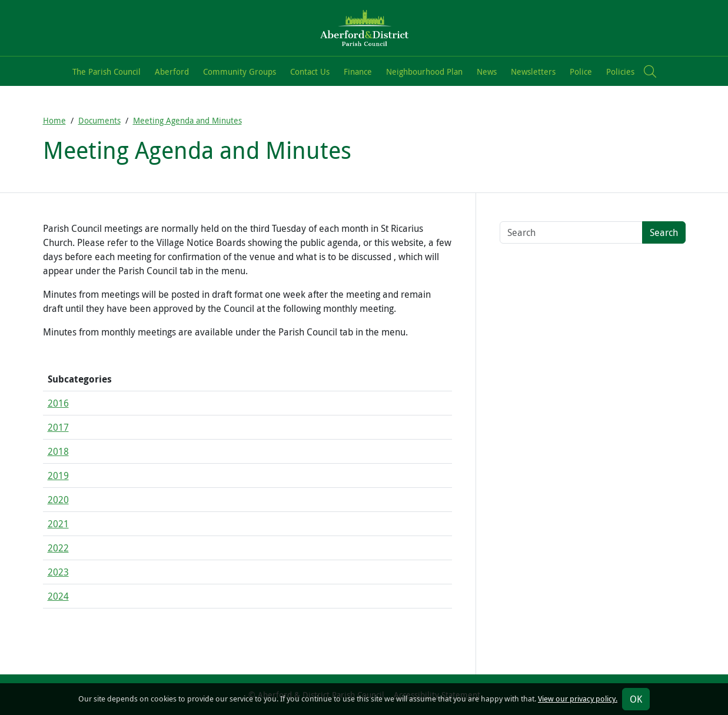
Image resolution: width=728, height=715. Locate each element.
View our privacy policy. (578, 699)
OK (636, 699)
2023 (58, 572)
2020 (58, 500)
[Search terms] (571, 232)
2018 (58, 451)
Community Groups (240, 71)
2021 (58, 524)
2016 (58, 403)
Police (581, 71)
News (487, 71)
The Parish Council (107, 71)
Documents (99, 120)
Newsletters (533, 71)
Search (664, 232)
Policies (620, 71)
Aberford (172, 71)
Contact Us (310, 71)
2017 (58, 427)
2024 (58, 596)
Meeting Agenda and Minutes (187, 120)
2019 (58, 475)
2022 (58, 548)
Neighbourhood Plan (424, 71)
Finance (358, 71)
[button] (650, 71)
